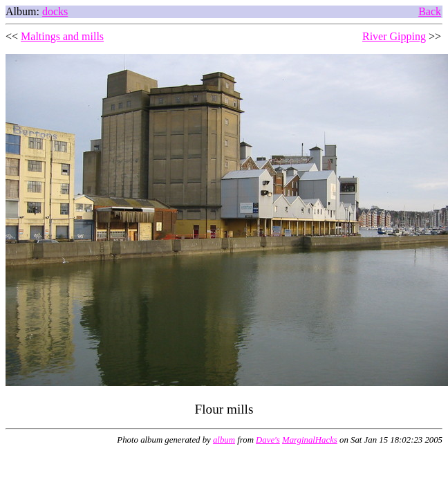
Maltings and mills (62, 36)
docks (55, 11)
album (224, 440)
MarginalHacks (310, 440)
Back (430, 11)
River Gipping (394, 36)
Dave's (268, 440)
